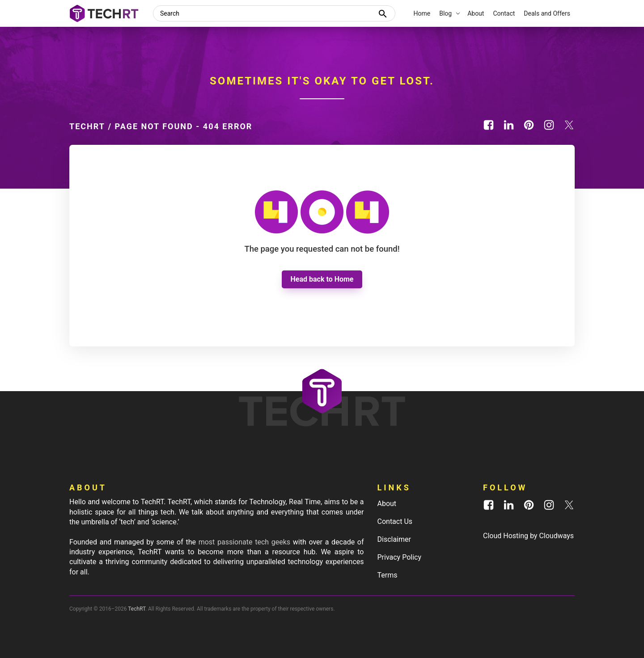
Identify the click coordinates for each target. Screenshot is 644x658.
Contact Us (395, 521)
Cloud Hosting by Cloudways (528, 536)
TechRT (87, 126)
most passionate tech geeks (244, 542)
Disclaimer (394, 539)
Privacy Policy (400, 557)
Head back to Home (322, 279)
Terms (388, 575)
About (387, 504)
